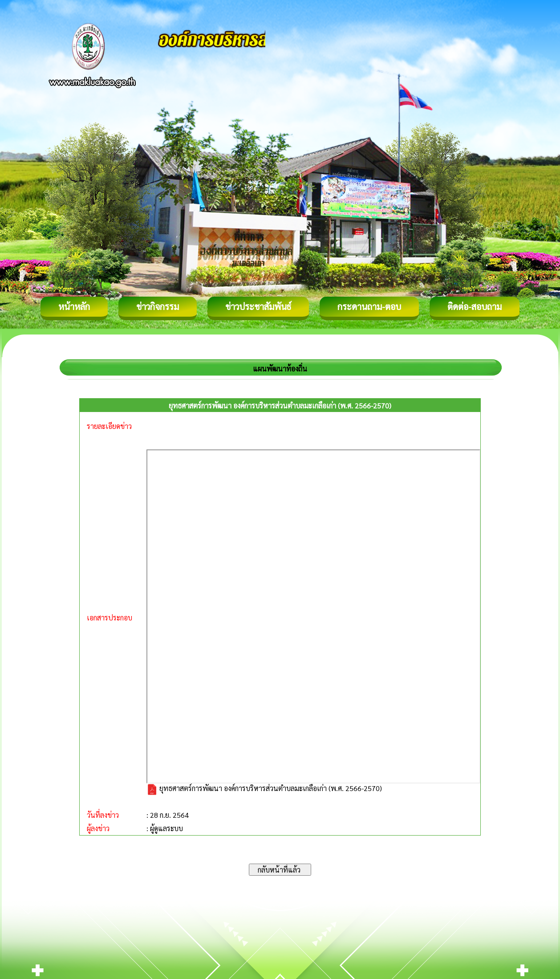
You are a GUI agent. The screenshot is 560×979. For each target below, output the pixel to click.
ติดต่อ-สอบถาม (475, 306)
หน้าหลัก (74, 306)
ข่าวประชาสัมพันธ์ (258, 306)
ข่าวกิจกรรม (158, 306)
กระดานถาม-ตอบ (369, 306)
